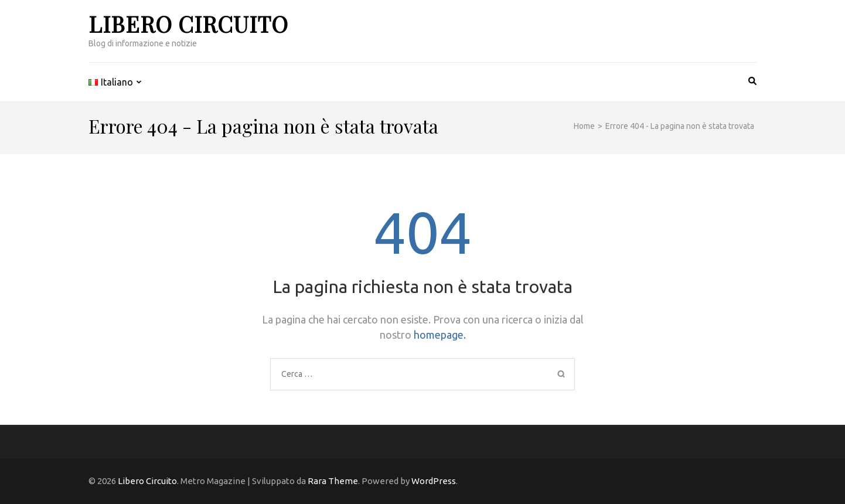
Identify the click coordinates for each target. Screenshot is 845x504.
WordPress (434, 481)
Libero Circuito (188, 24)
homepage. (440, 335)
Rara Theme (333, 481)
